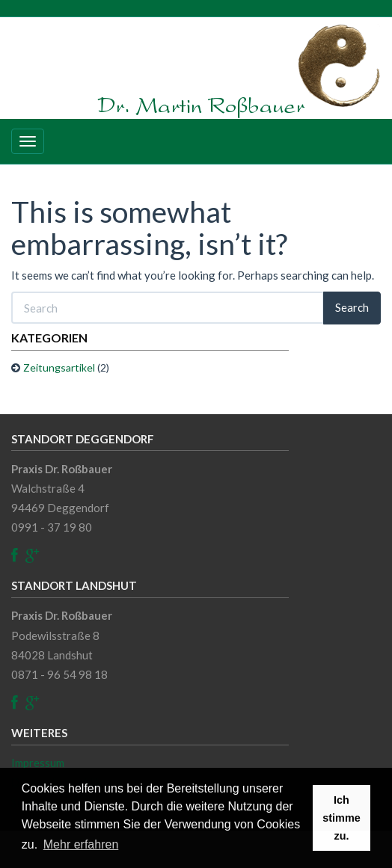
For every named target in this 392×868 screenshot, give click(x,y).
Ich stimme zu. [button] (341, 818)
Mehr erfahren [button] (81, 844)
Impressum (38, 763)
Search (352, 307)
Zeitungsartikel (59, 367)
